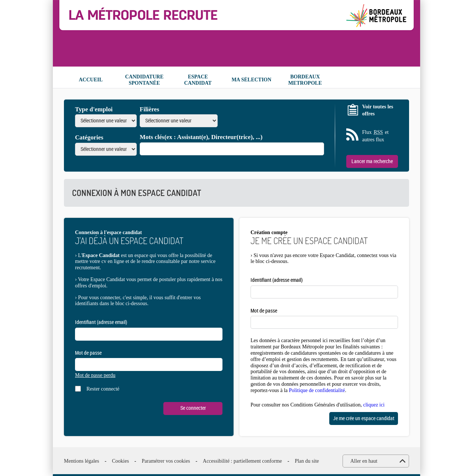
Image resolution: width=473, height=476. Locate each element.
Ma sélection (252, 80)
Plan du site (307, 461)
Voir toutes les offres (378, 110)
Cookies (120, 461)
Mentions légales (81, 461)
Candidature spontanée (144, 80)
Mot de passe (88, 353)
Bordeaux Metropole (305, 80)
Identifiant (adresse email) (101, 322)
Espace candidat (198, 80)
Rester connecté (103, 389)
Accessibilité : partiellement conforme (242, 461)
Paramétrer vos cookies (166, 461)
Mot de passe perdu (95, 375)
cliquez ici (374, 405)
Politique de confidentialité (317, 390)
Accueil (91, 80)
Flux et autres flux (375, 136)
